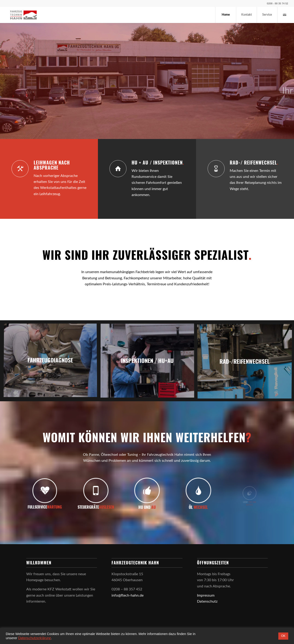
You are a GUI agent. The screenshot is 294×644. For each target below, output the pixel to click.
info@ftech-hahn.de (128, 595)
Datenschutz (207, 601)
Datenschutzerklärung (35, 638)
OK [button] (283, 636)
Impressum (206, 595)
